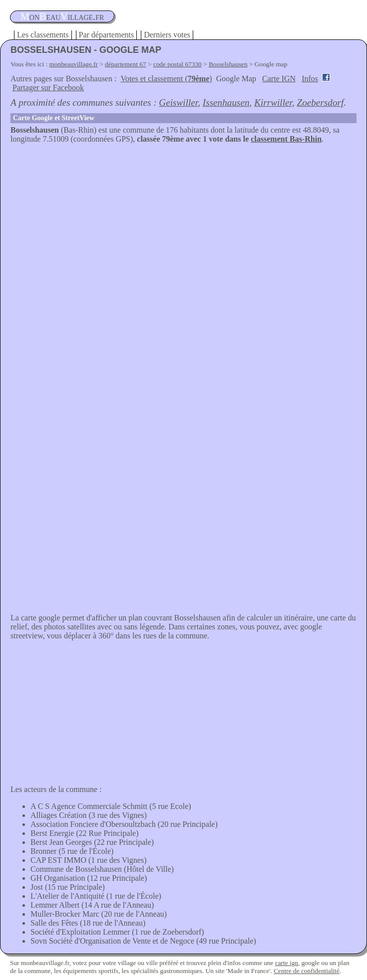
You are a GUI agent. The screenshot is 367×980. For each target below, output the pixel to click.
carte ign (287, 963)
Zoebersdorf (320, 102)
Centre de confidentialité (307, 971)
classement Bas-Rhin (286, 139)
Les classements (43, 35)
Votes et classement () (166, 79)
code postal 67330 (178, 64)
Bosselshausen (228, 64)
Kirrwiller (273, 102)
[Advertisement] (183, 218)
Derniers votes (167, 35)
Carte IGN (279, 79)
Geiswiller (178, 102)
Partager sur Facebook (48, 88)
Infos (310, 79)
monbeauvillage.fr (74, 64)
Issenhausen (226, 102)
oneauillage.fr (62, 16)
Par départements (107, 35)
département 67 (126, 64)
